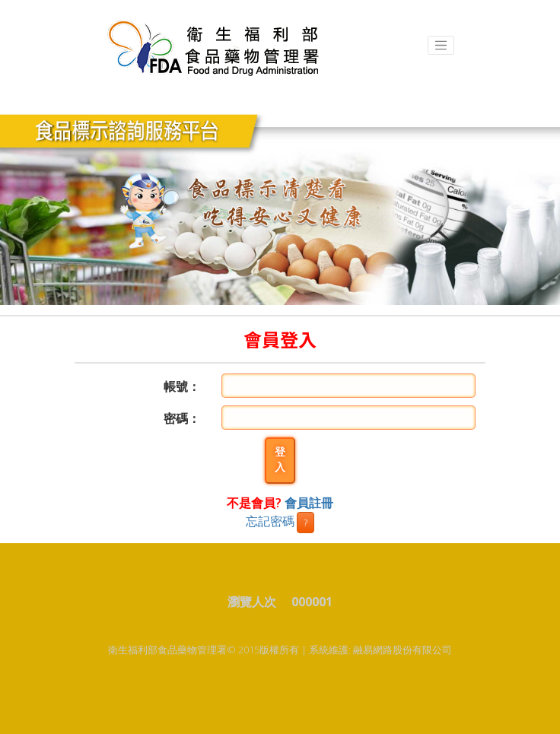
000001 (312, 602)
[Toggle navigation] (441, 46)
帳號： (182, 386)
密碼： (182, 418)
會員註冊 (309, 503)
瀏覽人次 (258, 602)
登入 (280, 460)
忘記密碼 (270, 520)
